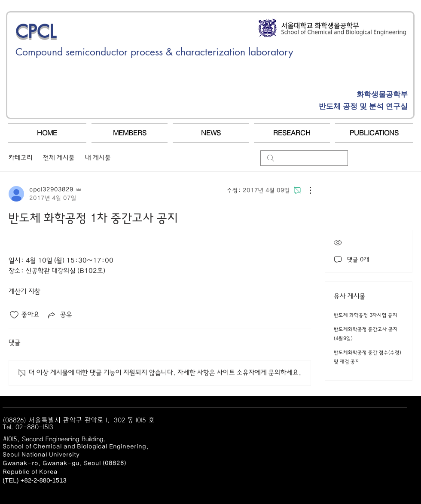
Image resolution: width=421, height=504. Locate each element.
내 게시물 (98, 158)
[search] (304, 158)
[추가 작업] (306, 190)
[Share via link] (59, 315)
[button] (130, 133)
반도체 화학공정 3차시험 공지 (366, 315)
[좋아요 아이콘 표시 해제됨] (14, 315)
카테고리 (21, 158)
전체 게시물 (59, 158)
